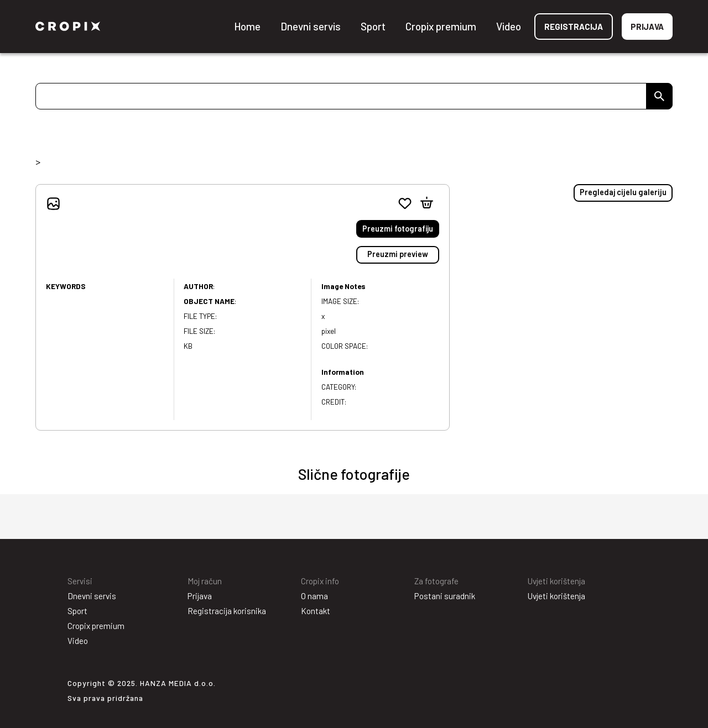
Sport (373, 26)
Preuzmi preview (398, 254)
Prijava (647, 27)
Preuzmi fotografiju (398, 229)
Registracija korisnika (227, 611)
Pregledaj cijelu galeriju (623, 192)
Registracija (574, 27)
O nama (314, 596)
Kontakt (316, 611)
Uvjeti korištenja (556, 596)
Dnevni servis (311, 26)
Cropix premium (441, 26)
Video (509, 26)
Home (247, 26)
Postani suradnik (445, 596)
